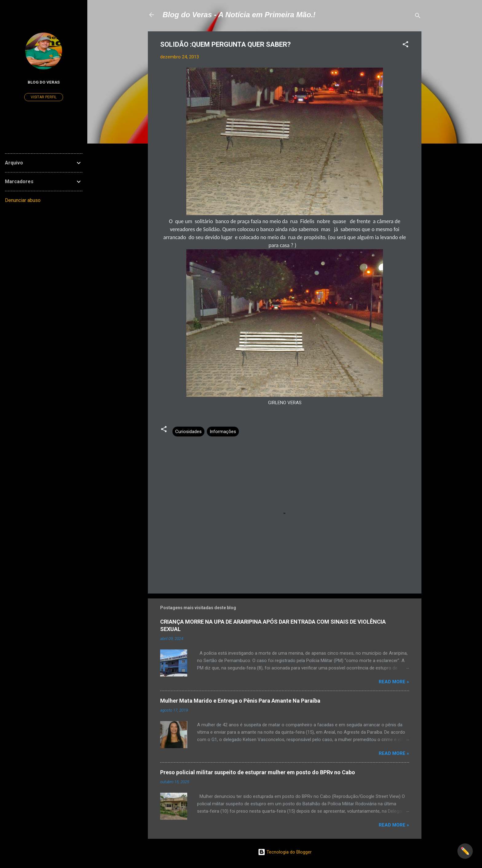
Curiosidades (188, 432)
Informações (223, 432)
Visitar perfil (44, 97)
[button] (405, 45)
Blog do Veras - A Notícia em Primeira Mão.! (239, 15)
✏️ (465, 851)
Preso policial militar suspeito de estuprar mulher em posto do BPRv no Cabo (258, 772)
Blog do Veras (44, 82)
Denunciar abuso (23, 200)
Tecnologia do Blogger (285, 852)
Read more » (394, 682)
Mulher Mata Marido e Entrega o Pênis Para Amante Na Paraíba (240, 701)
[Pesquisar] (418, 17)
